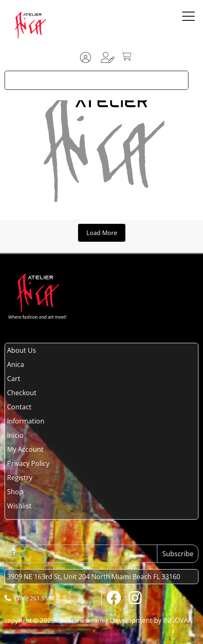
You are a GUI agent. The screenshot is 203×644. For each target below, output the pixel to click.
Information (26, 421)
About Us (22, 350)
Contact (19, 407)
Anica (16, 364)
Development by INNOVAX (151, 620)
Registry (20, 478)
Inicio (15, 435)
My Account (25, 449)
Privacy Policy (28, 463)
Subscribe (178, 554)
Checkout (22, 393)
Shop (15, 492)
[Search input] (88, 80)
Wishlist (19, 506)
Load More (102, 233)
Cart (14, 379)
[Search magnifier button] (179, 80)
